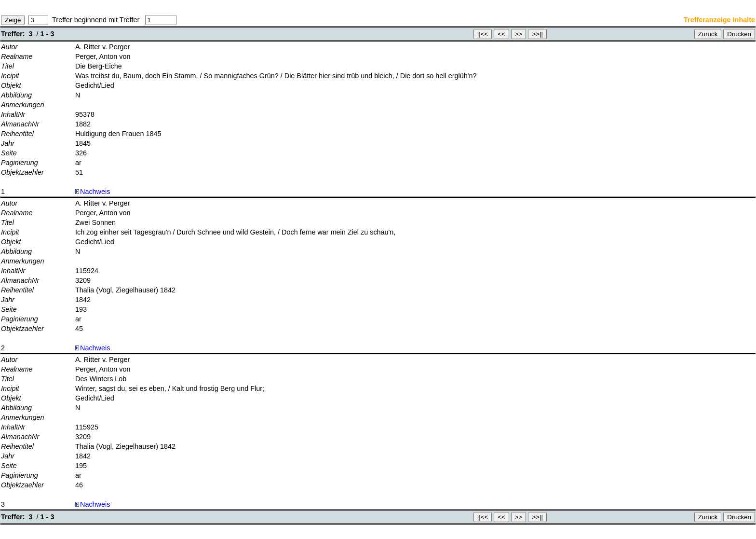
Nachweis (93, 192)
